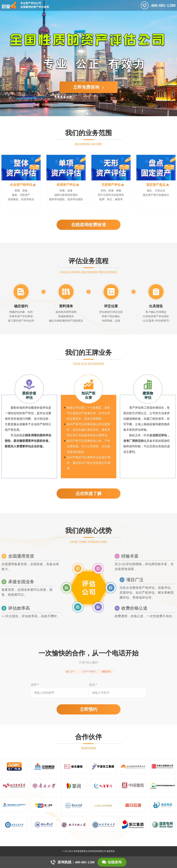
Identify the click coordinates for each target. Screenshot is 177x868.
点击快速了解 (88, 493)
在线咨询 (115, 862)
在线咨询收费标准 (88, 225)
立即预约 (88, 709)
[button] (87, 113)
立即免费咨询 (88, 87)
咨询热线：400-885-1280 (76, 862)
